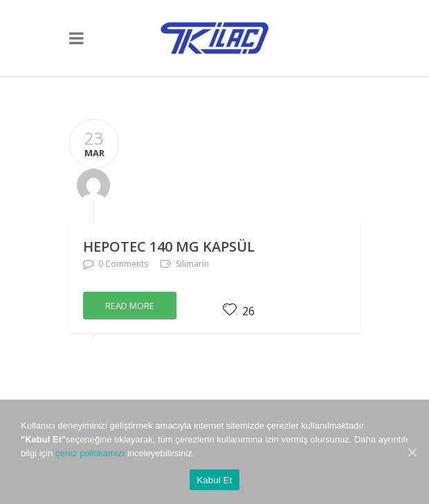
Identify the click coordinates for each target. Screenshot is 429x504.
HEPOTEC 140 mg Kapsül (169, 246)
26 (239, 311)
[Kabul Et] (412, 452)
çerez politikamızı (90, 453)
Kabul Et (214, 480)
